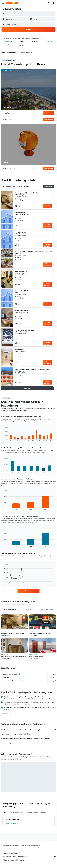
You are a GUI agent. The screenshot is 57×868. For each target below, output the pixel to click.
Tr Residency (19, 350)
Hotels (16, 837)
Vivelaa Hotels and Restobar (24, 330)
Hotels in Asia (24, 837)
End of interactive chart (3, 440)
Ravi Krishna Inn (20, 232)
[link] (28, 591)
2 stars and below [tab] (47, 609)
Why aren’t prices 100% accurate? (29, 860)
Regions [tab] (44, 812)
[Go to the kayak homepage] (12, 3)
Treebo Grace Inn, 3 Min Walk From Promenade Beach (33, 252)
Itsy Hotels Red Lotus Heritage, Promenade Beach (32, 369)
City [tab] (5, 812)
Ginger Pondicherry (21, 310)
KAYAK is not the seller (29, 853)
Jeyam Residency (21, 271)
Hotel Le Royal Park (21, 291)
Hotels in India (33, 837)
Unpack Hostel (20, 212)
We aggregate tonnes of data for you (29, 857)
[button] (3, 3)
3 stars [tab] (29, 609)
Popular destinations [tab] (32, 812)
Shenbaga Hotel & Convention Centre (28, 193)
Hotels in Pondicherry (11, 823)
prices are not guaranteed (38, 848)
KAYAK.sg (10, 837)
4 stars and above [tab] (10, 609)
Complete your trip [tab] (16, 812)
